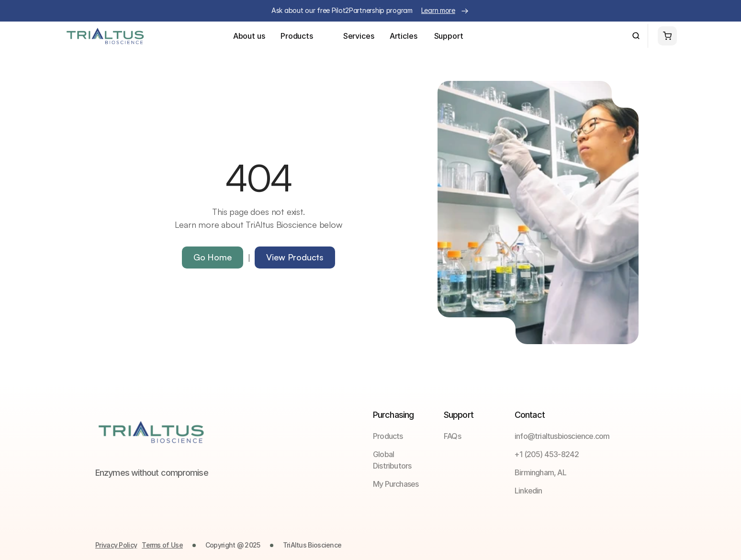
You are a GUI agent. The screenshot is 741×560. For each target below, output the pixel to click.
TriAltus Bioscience (312, 545)
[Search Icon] (636, 36)
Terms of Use (162, 545)
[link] (474, 436)
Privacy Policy (116, 545)
